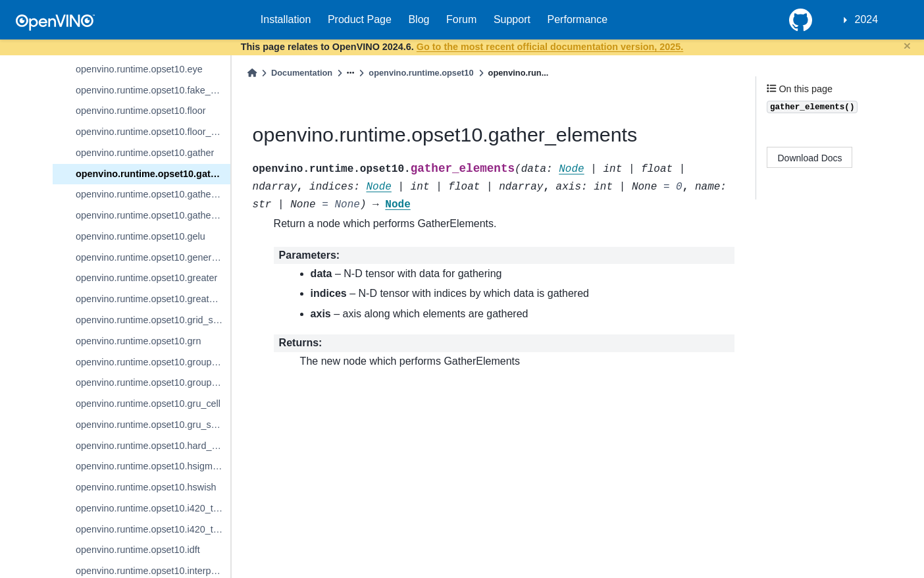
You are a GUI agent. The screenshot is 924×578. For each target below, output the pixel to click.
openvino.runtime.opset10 (421, 73)
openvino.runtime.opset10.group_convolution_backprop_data (153, 382)
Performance (578, 19)
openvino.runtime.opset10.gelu (141, 236)
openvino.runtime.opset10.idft (138, 550)
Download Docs (810, 158)
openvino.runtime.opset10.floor (141, 111)
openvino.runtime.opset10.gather (145, 153)
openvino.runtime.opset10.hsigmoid (150, 466)
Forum (461, 19)
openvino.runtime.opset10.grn (138, 341)
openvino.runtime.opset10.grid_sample (153, 320)
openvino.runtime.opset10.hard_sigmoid (153, 446)
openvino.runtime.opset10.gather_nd (153, 194)
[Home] (252, 73)
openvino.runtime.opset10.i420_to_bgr (153, 508)
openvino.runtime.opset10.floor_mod (153, 132)
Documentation (302, 73)
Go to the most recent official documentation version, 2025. (550, 47)
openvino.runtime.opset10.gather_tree (153, 215)
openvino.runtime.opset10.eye (139, 69)
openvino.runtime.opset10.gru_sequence (153, 425)
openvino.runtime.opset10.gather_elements (153, 174)
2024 (867, 19)
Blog (419, 19)
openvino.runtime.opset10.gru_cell (148, 404)
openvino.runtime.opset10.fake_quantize (153, 90)
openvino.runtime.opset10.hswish (146, 487)
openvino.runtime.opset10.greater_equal (153, 299)
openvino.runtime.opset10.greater (146, 278)
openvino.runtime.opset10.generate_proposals (153, 257)
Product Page (360, 19)
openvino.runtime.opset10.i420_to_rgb (153, 529)
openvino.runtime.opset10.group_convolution (153, 362)
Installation (286, 19)
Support (512, 19)
